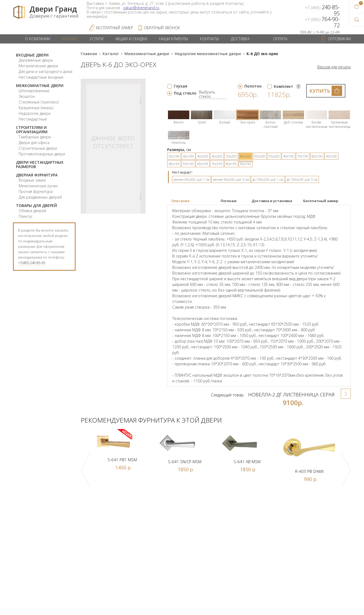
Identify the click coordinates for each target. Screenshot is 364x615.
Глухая (181, 86)
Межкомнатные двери (40, 86)
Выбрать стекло (207, 94)
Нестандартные (33, 119)
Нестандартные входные (41, 77)
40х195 (174, 164)
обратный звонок (162, 28)
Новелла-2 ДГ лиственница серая (291, 395)
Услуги (97, 39)
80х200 (246, 156)
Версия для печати (334, 67)
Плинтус (26, 216)
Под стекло (185, 93)
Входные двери (32, 55)
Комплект (284, 86)
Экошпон (27, 96)
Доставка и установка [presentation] (272, 201)
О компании (38, 39)
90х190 (331, 156)
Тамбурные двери (35, 137)
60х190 (188, 156)
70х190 (303, 156)
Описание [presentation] (180, 201)
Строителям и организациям (32, 130)
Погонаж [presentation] (229, 201)
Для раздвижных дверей (40, 197)
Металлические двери (38, 66)
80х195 (231, 164)
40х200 (203, 156)
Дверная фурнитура (37, 175)
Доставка (240, 39)
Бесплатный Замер (115, 28)
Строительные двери (38, 148)
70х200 (231, 156)
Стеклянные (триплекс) (39, 102)
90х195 (246, 164)
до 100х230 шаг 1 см (268, 180)
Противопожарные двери (42, 154)
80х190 (317, 156)
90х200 (260, 156)
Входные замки (32, 180)
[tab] (192, 201)
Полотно (253, 86)
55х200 (274, 156)
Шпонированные (34, 91)
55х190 (174, 156)
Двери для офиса (34, 143)
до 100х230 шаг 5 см (302, 180)
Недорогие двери (35, 113)
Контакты (210, 39)
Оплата (280, 39)
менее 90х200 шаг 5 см (231, 180)
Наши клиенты (174, 39)
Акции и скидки (131, 39)
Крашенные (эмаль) (36, 108)
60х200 (217, 156)
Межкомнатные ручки (38, 186)
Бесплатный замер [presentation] (321, 201)
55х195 (188, 164)
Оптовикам (339, 39)
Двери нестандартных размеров (40, 164)
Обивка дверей (32, 211)
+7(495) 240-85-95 (32, 263)
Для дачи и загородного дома (45, 71)
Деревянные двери (36, 60)
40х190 (289, 156)
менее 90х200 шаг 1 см (191, 180)
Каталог (70, 39)
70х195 (217, 164)
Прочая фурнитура (36, 191)
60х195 (203, 164)
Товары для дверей (36, 205)
